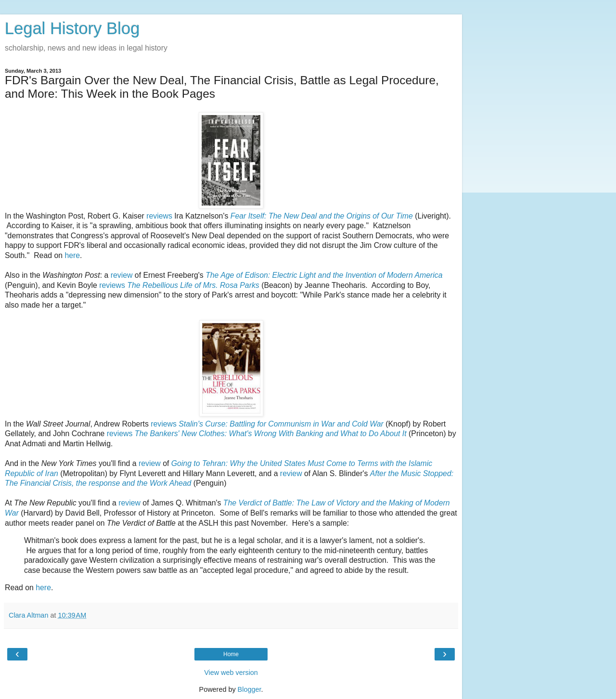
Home (231, 654)
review (122, 275)
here (72, 255)
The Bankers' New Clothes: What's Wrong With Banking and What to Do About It (271, 434)
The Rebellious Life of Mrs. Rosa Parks (193, 285)
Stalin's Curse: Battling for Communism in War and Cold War (281, 424)
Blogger (250, 689)
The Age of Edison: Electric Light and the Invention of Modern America (324, 275)
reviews (159, 216)
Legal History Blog (72, 28)
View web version (231, 673)
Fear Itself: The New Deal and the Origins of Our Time (322, 216)
